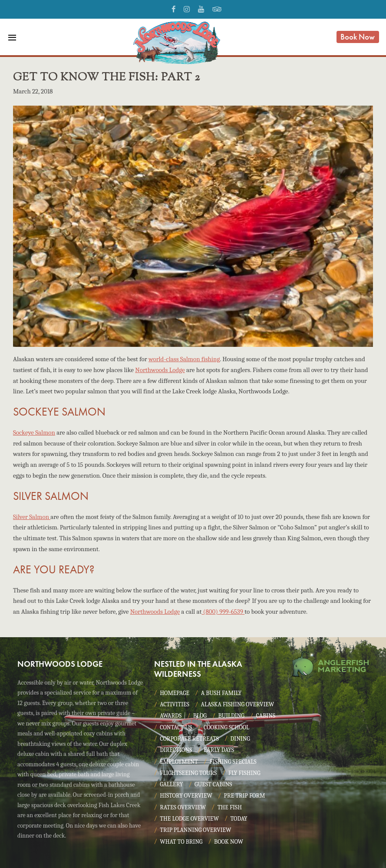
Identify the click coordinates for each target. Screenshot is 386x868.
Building (231, 716)
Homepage (175, 693)
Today (239, 819)
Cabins (266, 716)
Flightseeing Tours (188, 773)
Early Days (219, 750)
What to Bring (181, 842)
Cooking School (226, 727)
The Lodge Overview (189, 819)
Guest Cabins (213, 784)
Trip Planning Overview (195, 830)
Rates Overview (183, 807)
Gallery (171, 784)
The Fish (230, 807)
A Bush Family (221, 693)
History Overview (186, 796)
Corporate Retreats (189, 739)
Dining (240, 739)
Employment (179, 762)
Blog (200, 716)
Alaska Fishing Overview (238, 704)
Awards (171, 716)
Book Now (358, 37)
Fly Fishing (244, 773)
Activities (175, 704)
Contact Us (176, 727)
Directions (176, 750)
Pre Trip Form (245, 796)
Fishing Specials (233, 762)
